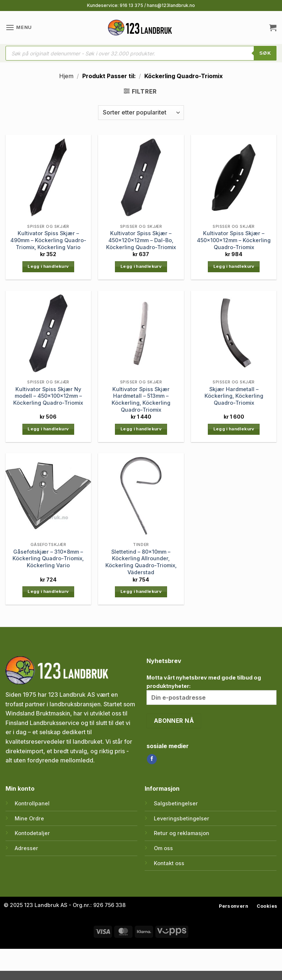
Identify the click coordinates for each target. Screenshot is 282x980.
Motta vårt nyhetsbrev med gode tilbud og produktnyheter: (211, 690)
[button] (19, 27)
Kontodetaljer (32, 833)
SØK (265, 53)
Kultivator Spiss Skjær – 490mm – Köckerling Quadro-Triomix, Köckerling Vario (48, 240)
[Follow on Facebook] (152, 759)
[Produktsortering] (141, 113)
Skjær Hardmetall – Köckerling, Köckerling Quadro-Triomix (234, 396)
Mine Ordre (29, 818)
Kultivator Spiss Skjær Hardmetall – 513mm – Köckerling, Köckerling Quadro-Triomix (141, 399)
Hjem (66, 76)
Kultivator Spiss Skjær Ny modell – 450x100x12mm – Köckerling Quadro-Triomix (48, 396)
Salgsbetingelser (176, 803)
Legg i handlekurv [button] (48, 266)
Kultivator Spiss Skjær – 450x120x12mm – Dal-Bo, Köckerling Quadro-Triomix (141, 240)
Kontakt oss (169, 863)
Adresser (26, 848)
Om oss (163, 848)
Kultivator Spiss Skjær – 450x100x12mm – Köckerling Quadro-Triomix (234, 240)
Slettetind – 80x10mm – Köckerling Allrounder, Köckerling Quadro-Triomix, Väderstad (141, 562)
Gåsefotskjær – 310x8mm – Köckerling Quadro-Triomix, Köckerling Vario (48, 558)
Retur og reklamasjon (182, 833)
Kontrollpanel (32, 803)
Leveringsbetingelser (182, 818)
